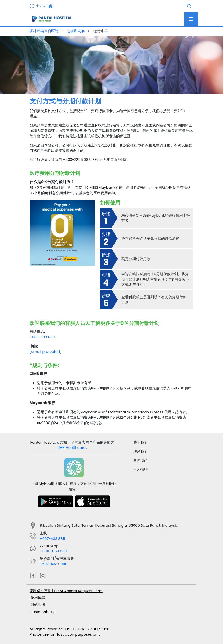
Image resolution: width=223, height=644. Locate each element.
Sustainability (43, 612)
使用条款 (38, 597)
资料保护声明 (41, 591)
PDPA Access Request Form (78, 591)
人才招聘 (140, 469)
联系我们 (140, 451)
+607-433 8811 (42, 337)
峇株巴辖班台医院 (45, 31)
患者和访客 (76, 31)
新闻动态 (140, 460)
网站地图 (38, 604)
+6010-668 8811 (53, 551)
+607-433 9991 (53, 564)
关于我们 (140, 442)
